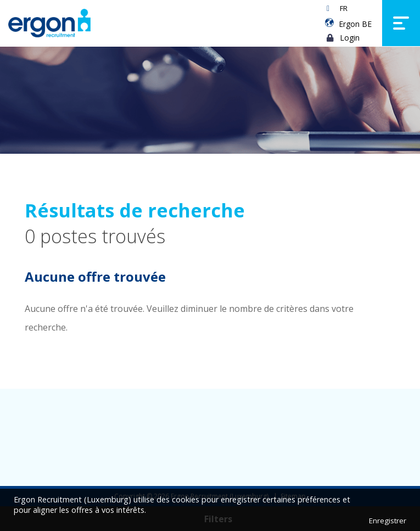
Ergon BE (355, 24)
